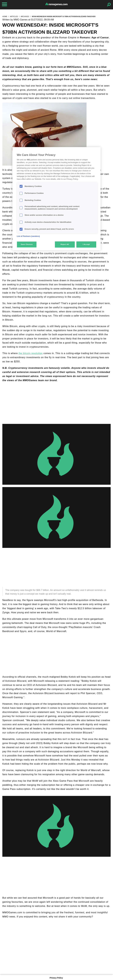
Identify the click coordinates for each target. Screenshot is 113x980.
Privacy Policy (56, 978)
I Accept (86, 244)
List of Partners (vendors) (28, 236)
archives (25, 16)
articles (14, 16)
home (5, 16)
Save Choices (27, 244)
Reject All (65, 244)
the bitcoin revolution (31, 353)
